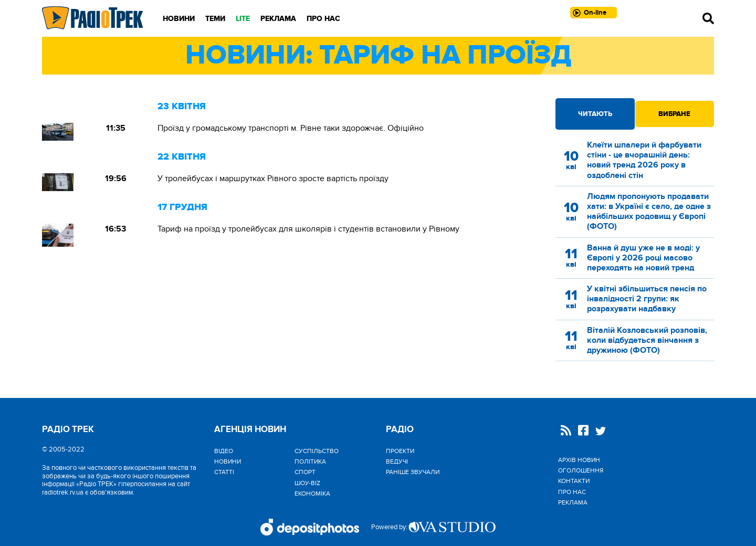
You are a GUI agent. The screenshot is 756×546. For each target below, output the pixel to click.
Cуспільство (317, 451)
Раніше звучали (413, 472)
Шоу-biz (307, 483)
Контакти (574, 481)
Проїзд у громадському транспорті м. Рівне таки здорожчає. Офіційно (291, 128)
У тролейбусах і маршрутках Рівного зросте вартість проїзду (273, 178)
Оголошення (581, 470)
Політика (310, 461)
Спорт (305, 472)
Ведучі (397, 461)
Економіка (312, 493)
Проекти (400, 451)
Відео (224, 451)
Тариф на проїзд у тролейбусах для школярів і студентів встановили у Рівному (308, 229)
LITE (243, 19)
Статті (224, 472)
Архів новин (579, 460)
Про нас (323, 19)
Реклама (278, 19)
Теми (215, 19)
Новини (179, 19)
